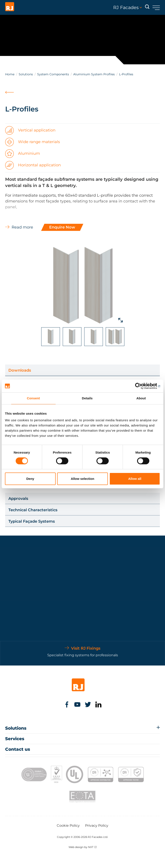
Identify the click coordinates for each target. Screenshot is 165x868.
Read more (22, 227)
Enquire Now (62, 227)
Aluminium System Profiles (94, 74)
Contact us (18, 749)
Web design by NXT (81, 847)
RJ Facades (128, 8)
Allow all (135, 479)
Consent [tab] (33, 398)
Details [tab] (87, 398)
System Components (53, 74)
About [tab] (141, 398)
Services (15, 739)
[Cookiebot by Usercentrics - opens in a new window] (141, 386)
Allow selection (82, 479)
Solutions (26, 74)
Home (10, 74)
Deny (30, 479)
